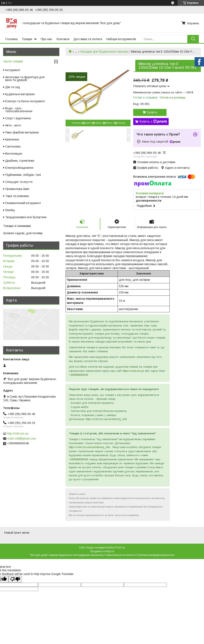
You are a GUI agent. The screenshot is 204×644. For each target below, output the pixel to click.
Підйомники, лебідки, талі (23, 175)
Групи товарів (13, 61)
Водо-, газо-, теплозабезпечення (19, 110)
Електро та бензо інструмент (25, 101)
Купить (152, 112)
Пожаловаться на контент (120, 555)
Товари (27, 39)
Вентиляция (14, 154)
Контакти (63, 39)
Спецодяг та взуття (19, 182)
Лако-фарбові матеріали (22, 132)
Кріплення (12, 139)
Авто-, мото (13, 125)
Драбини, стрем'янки (20, 161)
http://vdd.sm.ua (18, 433)
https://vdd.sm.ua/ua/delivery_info (90, 447)
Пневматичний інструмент (23, 203)
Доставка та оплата (88, 39)
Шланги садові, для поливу (23, 233)
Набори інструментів (121, 39)
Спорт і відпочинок (18, 118)
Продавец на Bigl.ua (102, 551)
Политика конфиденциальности (156, 555)
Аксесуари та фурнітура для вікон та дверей (25, 79)
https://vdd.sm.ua (133, 371)
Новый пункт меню (17, 533)
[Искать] (193, 39)
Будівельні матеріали (20, 94)
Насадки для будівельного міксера (104, 52)
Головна (11, 39)
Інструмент (13, 70)
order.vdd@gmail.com (22, 438)
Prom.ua (120, 548)
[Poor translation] (15, 579)
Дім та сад (13, 87)
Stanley (10, 210)
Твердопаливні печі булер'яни (26, 217)
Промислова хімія (17, 189)
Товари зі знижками (17, 226)
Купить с (153, 122)
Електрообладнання (19, 168)
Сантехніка (13, 147)
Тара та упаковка (17, 196)
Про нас (47, 39)
